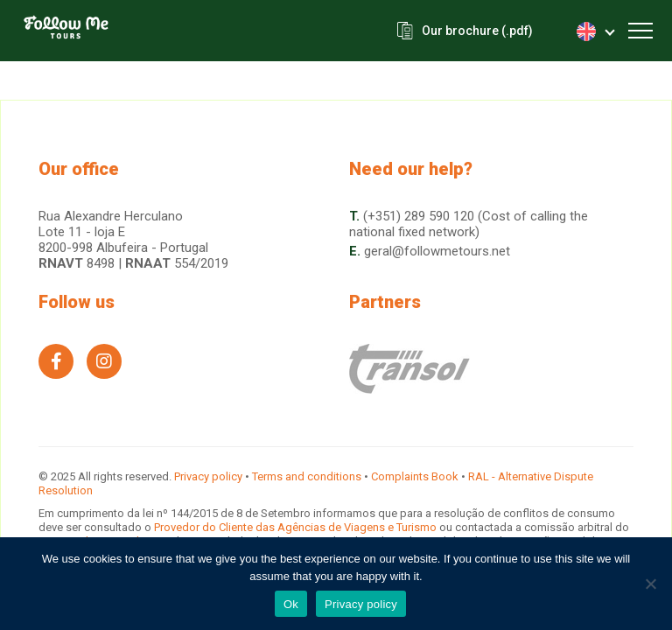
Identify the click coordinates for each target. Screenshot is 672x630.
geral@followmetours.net (437, 251)
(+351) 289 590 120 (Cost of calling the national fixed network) (469, 224)
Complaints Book (415, 476)
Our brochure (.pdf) (477, 31)
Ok (291, 604)
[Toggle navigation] (640, 31)
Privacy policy (208, 476)
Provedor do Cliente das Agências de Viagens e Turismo (297, 527)
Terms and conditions (307, 476)
